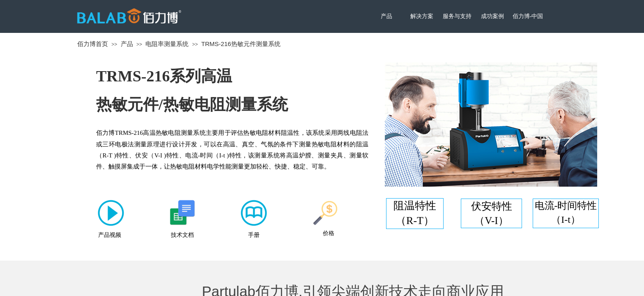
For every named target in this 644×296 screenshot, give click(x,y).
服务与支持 (457, 16)
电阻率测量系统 (167, 44)
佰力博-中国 (528, 16)
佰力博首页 (93, 44)
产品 (386, 16)
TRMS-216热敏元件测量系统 (241, 44)
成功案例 (492, 16)
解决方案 (422, 16)
